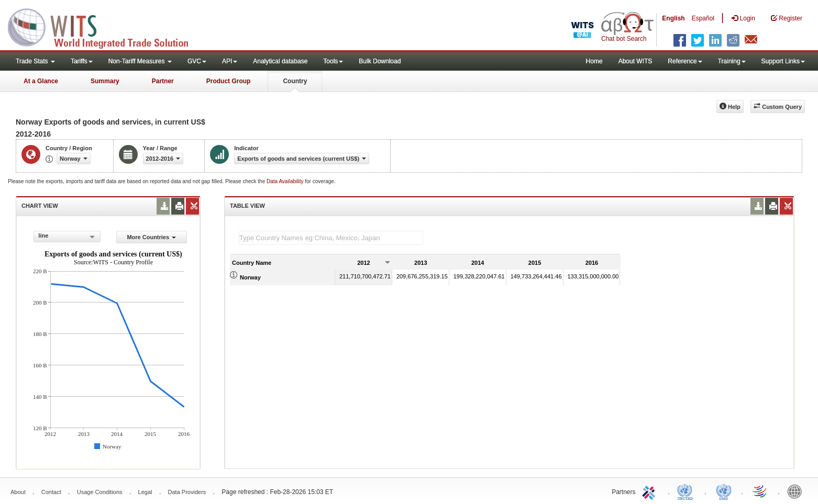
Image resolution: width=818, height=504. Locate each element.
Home (594, 61)
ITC (650, 491)
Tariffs (82, 61)
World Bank (797, 491)
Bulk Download (380, 61)
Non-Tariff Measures (140, 61)
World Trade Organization (760, 491)
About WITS (635, 61)
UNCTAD (687, 491)
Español (703, 18)
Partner (163, 81)
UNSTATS (724, 491)
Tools (333, 61)
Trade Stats (35, 61)
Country (295, 81)
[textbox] (331, 238)
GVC (197, 61)
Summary (105, 81)
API (230, 61)
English (673, 18)
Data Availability (286, 181)
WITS (105, 26)
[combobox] (67, 237)
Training (732, 61)
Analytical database (280, 61)
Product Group (229, 81)
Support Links (783, 61)
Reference (685, 61)
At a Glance (41, 81)
